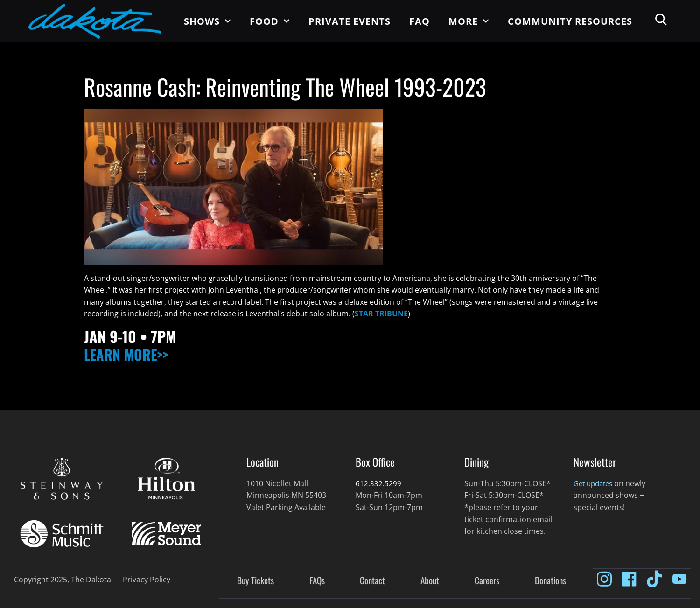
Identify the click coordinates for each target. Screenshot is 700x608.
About (430, 581)
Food (270, 21)
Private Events (350, 21)
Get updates (595, 483)
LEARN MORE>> (131, 354)
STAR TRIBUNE (381, 314)
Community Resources (570, 21)
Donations (550, 581)
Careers (487, 581)
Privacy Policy (147, 580)
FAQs (317, 581)
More (469, 21)
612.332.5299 (378, 483)
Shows (207, 21)
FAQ (420, 21)
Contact (372, 581)
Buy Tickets (255, 581)
